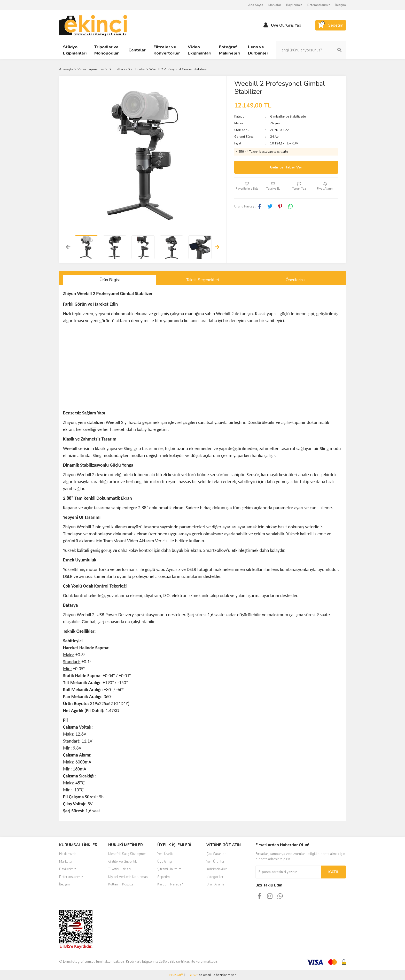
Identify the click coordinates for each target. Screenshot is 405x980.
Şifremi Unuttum (169, 869)
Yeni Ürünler (215, 862)
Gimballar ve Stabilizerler (288, 117)
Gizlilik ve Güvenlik (122, 862)
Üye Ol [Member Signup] (277, 25)
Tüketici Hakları (119, 869)
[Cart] (331, 25)
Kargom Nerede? (170, 884)
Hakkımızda (68, 854)
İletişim (341, 5)
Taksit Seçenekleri (202, 280)
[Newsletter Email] (288, 872)
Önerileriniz (295, 280)
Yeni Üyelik (165, 854)
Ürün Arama (215, 884)
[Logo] (93, 25)
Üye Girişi (165, 862)
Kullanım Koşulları (122, 884)
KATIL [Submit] (334, 872)
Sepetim (163, 877)
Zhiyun (275, 123)
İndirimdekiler (217, 869)
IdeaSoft (176, 975)
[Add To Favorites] (247, 188)
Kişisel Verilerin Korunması (128, 877)
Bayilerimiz (294, 5)
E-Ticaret (192, 975)
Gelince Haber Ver (286, 167)
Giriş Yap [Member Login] (294, 25)
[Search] (311, 50)
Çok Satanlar (216, 854)
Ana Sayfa (256, 5)
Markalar (275, 5)
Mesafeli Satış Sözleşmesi (128, 854)
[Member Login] (266, 25)
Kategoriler (215, 877)
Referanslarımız (319, 5)
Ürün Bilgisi (110, 280)
